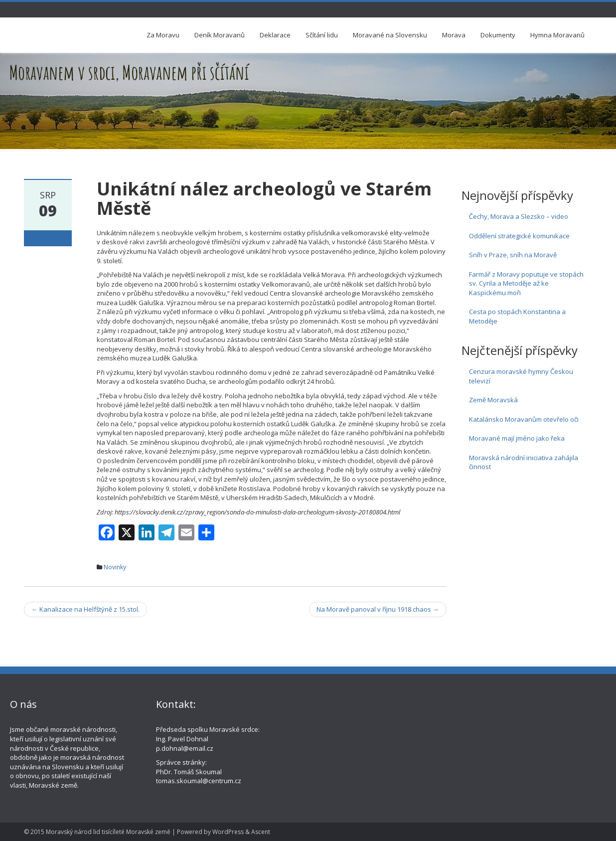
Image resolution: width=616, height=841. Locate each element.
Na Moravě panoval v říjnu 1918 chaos (378, 609)
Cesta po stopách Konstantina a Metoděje (517, 316)
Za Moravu (163, 35)
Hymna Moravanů (557, 35)
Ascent (261, 832)
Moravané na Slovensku (390, 35)
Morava (454, 35)
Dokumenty (498, 35)
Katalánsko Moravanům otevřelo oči (524, 419)
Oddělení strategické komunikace (519, 236)
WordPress (228, 832)
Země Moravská (493, 400)
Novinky (115, 567)
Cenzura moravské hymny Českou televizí (521, 376)
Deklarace (275, 35)
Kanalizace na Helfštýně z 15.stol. (85, 609)
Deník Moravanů (220, 35)
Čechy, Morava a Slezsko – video (519, 216)
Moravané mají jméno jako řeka (517, 438)
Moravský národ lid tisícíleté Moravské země (108, 832)
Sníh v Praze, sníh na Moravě (513, 255)
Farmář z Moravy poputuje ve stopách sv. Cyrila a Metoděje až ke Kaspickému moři (526, 283)
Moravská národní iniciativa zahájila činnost (524, 462)
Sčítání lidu (322, 35)
